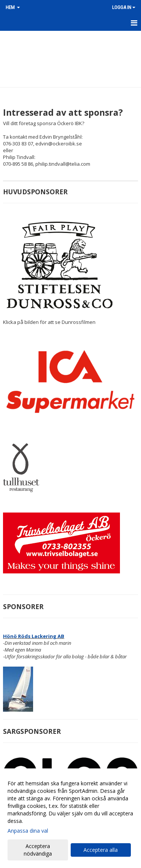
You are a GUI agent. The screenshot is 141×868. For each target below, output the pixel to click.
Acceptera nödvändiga (38, 850)
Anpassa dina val (28, 831)
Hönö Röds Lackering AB (34, 636)
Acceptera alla (101, 850)
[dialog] (70, 818)
